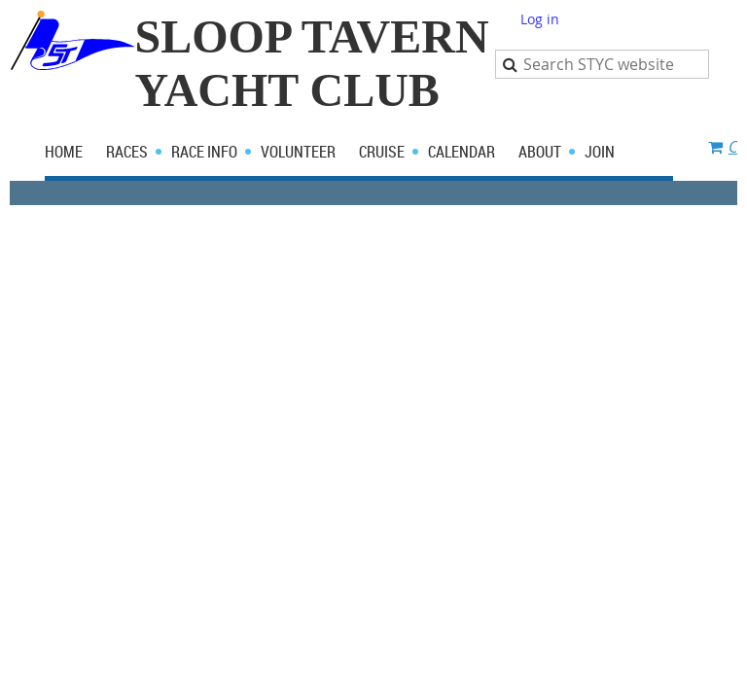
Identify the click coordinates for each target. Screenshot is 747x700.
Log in (540, 19)
